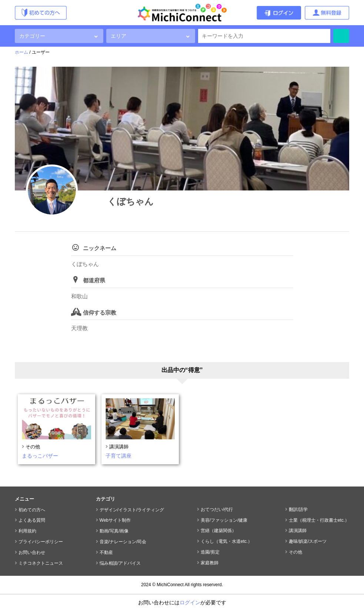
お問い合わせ (32, 552)
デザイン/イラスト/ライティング (132, 510)
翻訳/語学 (298, 509)
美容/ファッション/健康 (224, 520)
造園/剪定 (210, 552)
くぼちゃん (131, 201)
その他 (33, 447)
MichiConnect (170, 585)
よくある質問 (32, 520)
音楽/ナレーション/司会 (123, 542)
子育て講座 (118, 456)
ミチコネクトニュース (41, 563)
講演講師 (119, 447)
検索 (341, 36)
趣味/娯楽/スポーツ (308, 541)
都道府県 (94, 280)
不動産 (106, 552)
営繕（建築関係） (218, 531)
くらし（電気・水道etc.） (226, 541)
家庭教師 (210, 563)
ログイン (190, 602)
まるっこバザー (40, 456)
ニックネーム (100, 248)
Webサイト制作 (115, 520)
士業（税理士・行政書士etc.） (319, 520)
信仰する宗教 (100, 313)
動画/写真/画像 (114, 531)
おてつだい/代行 (217, 509)
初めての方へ (32, 510)
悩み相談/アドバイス (120, 563)
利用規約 (27, 531)
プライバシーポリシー (41, 542)
